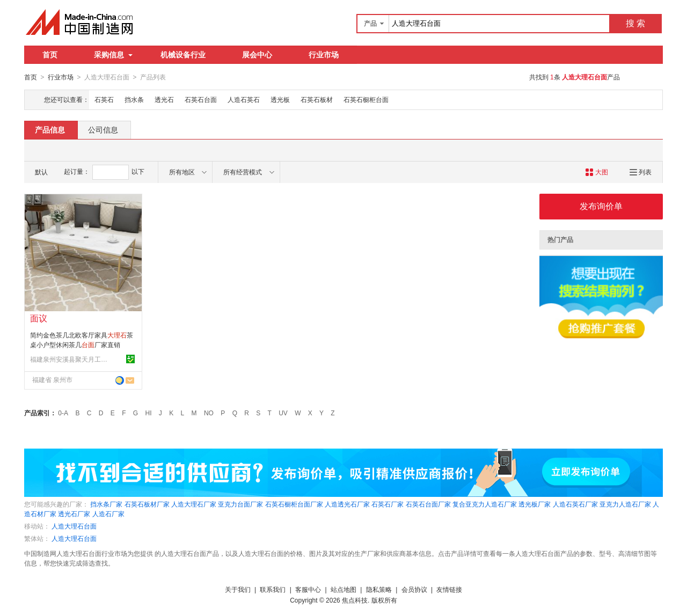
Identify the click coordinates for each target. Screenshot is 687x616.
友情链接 (449, 589)
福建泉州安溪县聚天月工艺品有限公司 (70, 359)
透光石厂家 (74, 514)
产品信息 (50, 129)
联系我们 (273, 589)
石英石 (104, 99)
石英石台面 (201, 99)
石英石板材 (317, 99)
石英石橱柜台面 (366, 99)
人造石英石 (244, 99)
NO (209, 413)
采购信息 (113, 55)
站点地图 (343, 589)
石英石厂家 (388, 504)
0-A (63, 413)
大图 (597, 172)
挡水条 (134, 99)
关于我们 (238, 589)
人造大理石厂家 (194, 504)
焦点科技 (355, 600)
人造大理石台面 (74, 526)
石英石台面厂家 (428, 504)
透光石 (164, 99)
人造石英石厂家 (575, 504)
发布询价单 (601, 206)
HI (149, 413)
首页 (50, 55)
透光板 (280, 99)
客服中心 (308, 589)
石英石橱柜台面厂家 (294, 504)
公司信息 (103, 129)
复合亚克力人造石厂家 (485, 504)
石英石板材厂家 (147, 504)
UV (283, 413)
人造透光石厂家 (347, 504)
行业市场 (324, 55)
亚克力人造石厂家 (625, 504)
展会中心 (257, 55)
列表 (641, 172)
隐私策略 (379, 589)
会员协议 (414, 589)
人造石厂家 (108, 514)
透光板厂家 (535, 504)
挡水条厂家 (106, 504)
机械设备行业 (183, 55)
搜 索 (635, 23)
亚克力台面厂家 (240, 504)
